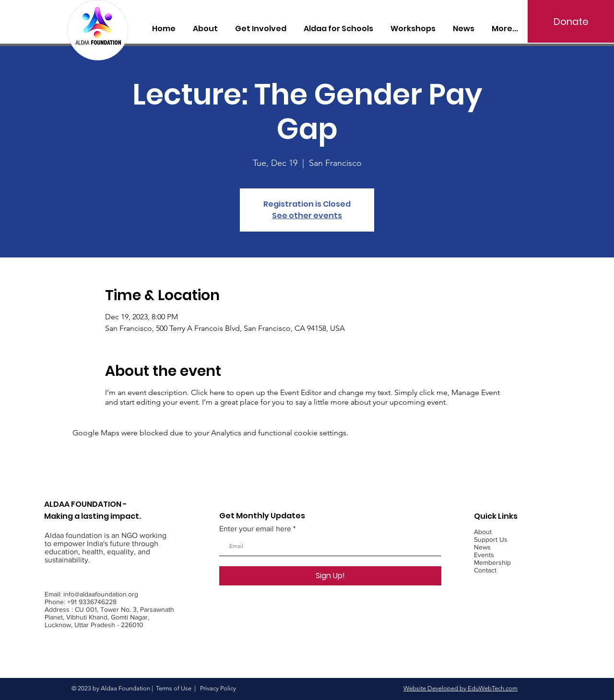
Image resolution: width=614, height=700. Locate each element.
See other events (307, 216)
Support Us (491, 539)
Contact (485, 570)
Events (484, 555)
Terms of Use (174, 688)
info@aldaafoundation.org (101, 594)
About (483, 532)
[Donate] (571, 21)
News (482, 547)
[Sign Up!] (330, 576)
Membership (492, 562)
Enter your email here (255, 529)
